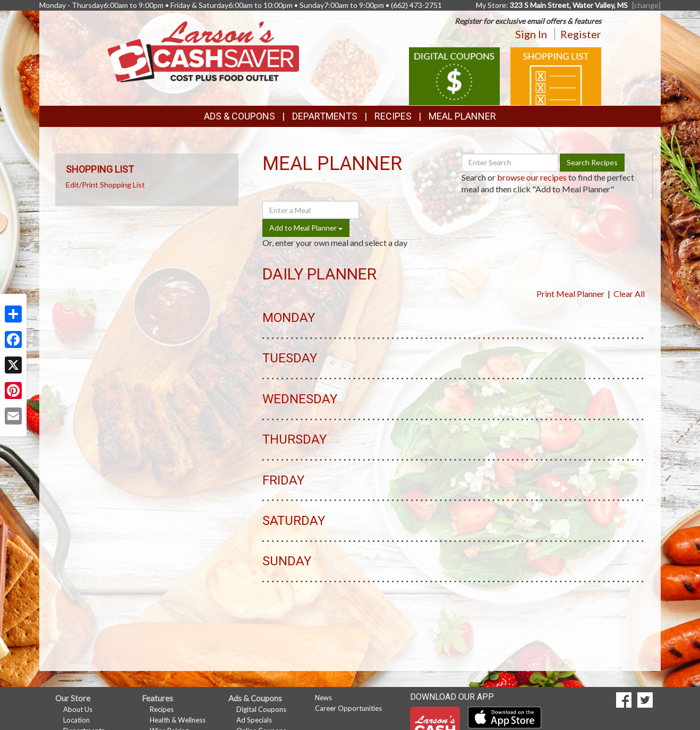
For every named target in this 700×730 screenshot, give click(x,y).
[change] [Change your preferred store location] (646, 5)
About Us (78, 709)
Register (581, 34)
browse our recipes (532, 177)
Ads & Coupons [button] (240, 116)
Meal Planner (462, 116)
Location (76, 720)
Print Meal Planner (570, 294)
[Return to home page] (203, 51)
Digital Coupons (261, 709)
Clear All (629, 294)
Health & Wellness (178, 720)
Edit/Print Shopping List (105, 185)
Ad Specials (254, 720)
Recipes (393, 116)
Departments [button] (325, 116)
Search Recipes (592, 162)
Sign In (531, 34)
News (323, 698)
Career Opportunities (348, 708)
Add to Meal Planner (306, 228)
